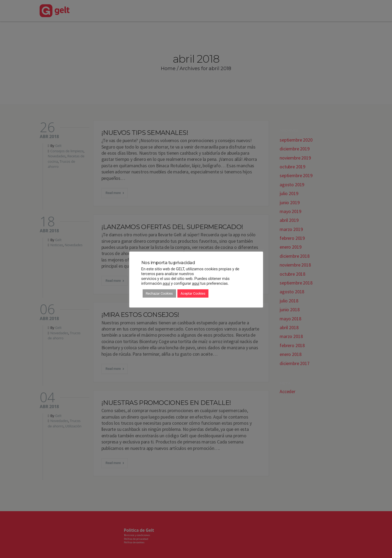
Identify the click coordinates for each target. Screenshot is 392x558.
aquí (166, 283)
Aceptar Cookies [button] (193, 293)
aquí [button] (196, 283)
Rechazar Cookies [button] (159, 293)
